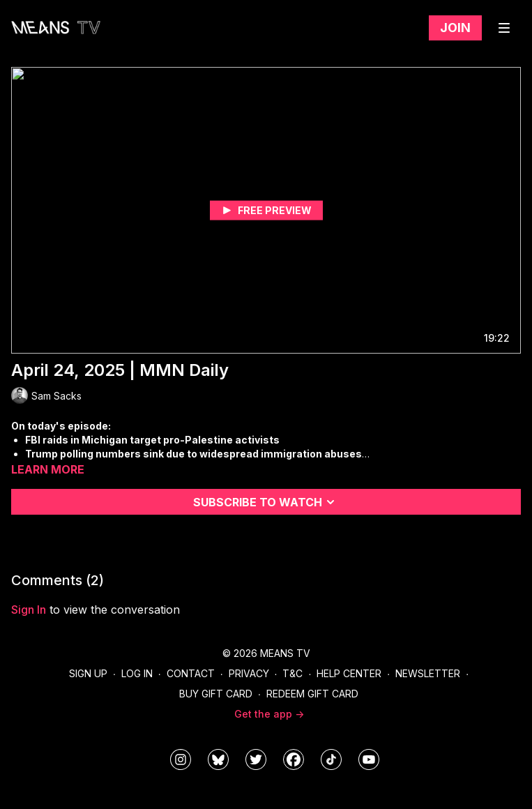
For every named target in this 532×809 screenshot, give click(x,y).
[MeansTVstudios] (218, 759)
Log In (137, 673)
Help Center (349, 673)
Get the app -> (269, 714)
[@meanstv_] (331, 759)
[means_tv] (181, 759)
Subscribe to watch (266, 502)
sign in (29, 610)
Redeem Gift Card (312, 694)
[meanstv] (294, 759)
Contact (191, 673)
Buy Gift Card (216, 694)
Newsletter (428, 673)
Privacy (249, 673)
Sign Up (88, 673)
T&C (292, 673)
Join (455, 28)
